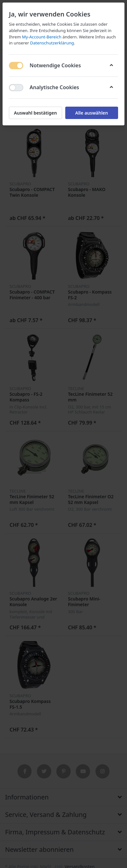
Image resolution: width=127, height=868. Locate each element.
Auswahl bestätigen (35, 113)
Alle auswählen (92, 113)
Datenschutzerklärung (52, 43)
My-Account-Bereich (42, 37)
